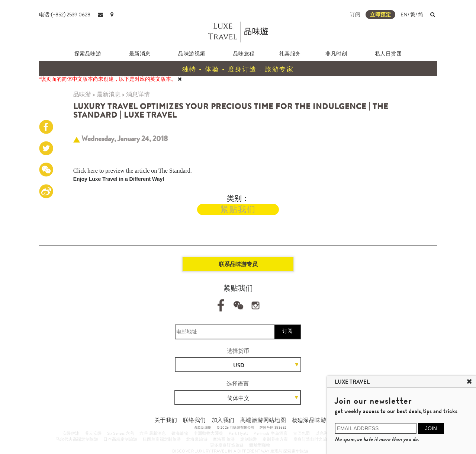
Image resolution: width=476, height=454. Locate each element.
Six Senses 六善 (121, 433)
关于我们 (166, 420)
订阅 (355, 15)
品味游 (82, 94)
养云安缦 (93, 433)
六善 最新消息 (153, 433)
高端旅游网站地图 (263, 420)
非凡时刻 (336, 54)
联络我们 (194, 420)
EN (404, 15)
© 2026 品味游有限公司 (236, 428)
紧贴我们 (238, 209)
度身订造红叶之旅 (310, 439)
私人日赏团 (388, 54)
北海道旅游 (197, 439)
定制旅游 (249, 439)
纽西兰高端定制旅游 (162, 439)
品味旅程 (244, 54)
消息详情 (138, 94)
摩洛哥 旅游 (224, 439)
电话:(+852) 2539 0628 (65, 15)
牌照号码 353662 (273, 428)
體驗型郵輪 (260, 445)
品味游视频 (192, 54)
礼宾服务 (290, 54)
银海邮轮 (180, 433)
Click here (86, 171)
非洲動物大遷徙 (209, 433)
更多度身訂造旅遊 (227, 445)
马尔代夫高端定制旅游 (77, 439)
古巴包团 (302, 433)
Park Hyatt (239, 433)
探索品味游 (88, 54)
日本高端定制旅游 (120, 439)
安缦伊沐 (71, 433)
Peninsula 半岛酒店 (271, 433)
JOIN (431, 428)
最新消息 (140, 54)
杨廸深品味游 (309, 420)
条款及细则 (203, 428)
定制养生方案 (275, 439)
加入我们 (223, 420)
